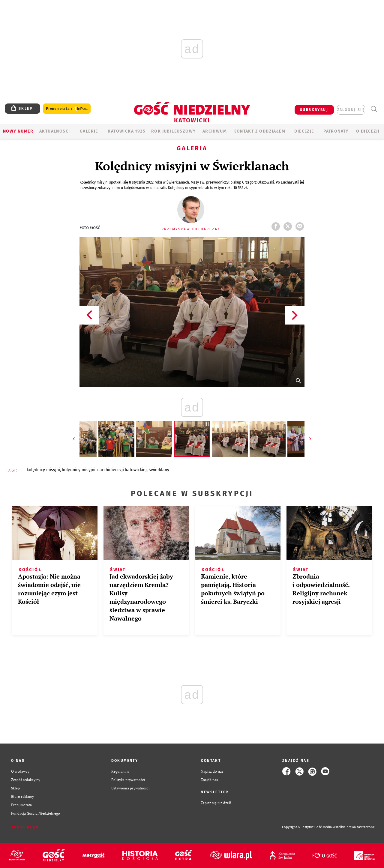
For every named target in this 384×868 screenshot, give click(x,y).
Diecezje (304, 131)
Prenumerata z (67, 109)
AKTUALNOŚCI (55, 131)
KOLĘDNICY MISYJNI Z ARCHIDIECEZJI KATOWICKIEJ (104, 470)
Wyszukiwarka (374, 109)
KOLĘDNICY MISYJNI (43, 470)
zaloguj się (351, 110)
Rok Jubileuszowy (173, 131)
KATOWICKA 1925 (126, 131)
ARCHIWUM (215, 131)
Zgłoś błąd (25, 827)
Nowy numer (18, 131)
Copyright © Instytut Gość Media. (307, 827)
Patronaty (336, 131)
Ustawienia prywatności (130, 788)
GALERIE (89, 131)
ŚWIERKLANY (159, 470)
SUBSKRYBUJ (314, 110)
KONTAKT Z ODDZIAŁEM (259, 131)
